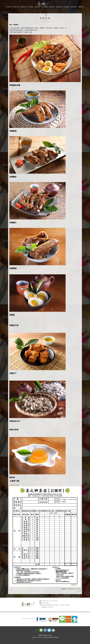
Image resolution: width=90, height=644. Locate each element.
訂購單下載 (14, 485)
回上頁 (79, 591)
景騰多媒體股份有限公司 (50, 637)
